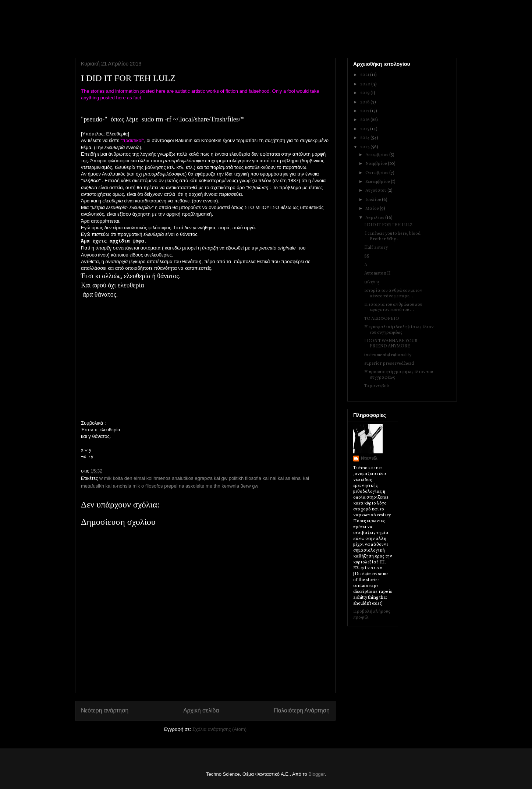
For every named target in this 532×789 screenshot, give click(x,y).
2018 (365, 102)
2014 (365, 138)
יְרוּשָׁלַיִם (372, 282)
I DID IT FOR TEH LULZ (389, 225)
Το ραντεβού (377, 386)
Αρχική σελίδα (201, 710)
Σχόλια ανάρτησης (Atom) (219, 729)
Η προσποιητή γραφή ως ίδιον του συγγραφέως (399, 375)
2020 (366, 84)
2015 (365, 129)
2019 (365, 93)
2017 (365, 111)
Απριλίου (375, 218)
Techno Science (113, 26)
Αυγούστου (376, 191)
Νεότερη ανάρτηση (105, 710)
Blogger (316, 774)
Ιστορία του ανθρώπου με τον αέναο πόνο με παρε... (393, 293)
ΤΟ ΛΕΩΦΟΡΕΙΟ (382, 319)
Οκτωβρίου (377, 173)
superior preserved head (389, 364)
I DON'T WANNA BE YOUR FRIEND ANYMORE (391, 344)
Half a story (376, 248)
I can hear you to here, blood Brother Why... (392, 236)
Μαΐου (373, 209)
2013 (365, 147)
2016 (365, 120)
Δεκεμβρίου (377, 155)
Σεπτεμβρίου (378, 182)
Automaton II (377, 273)
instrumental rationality (388, 355)
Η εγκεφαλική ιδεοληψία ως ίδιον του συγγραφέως (399, 330)
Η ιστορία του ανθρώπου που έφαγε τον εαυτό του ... (393, 307)
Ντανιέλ (369, 459)
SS (367, 256)
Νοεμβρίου (377, 164)
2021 (365, 75)
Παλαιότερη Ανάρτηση (302, 710)
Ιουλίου (374, 200)
